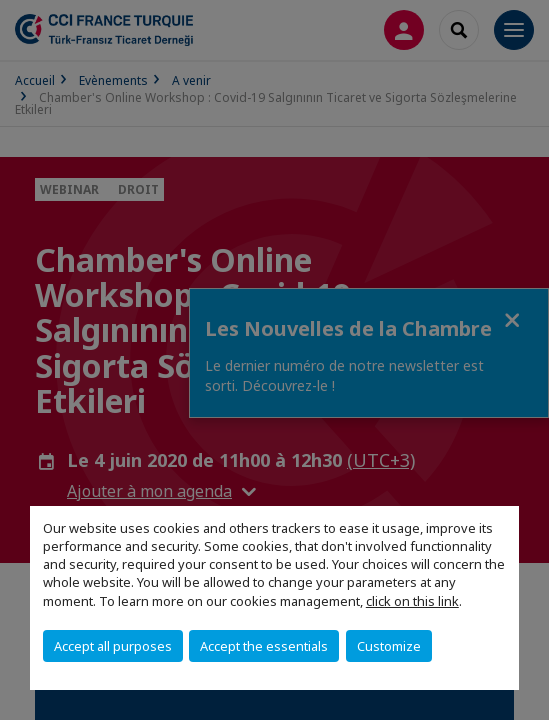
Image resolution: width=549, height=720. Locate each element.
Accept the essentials (264, 646)
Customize (389, 646)
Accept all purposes (113, 646)
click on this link (412, 601)
